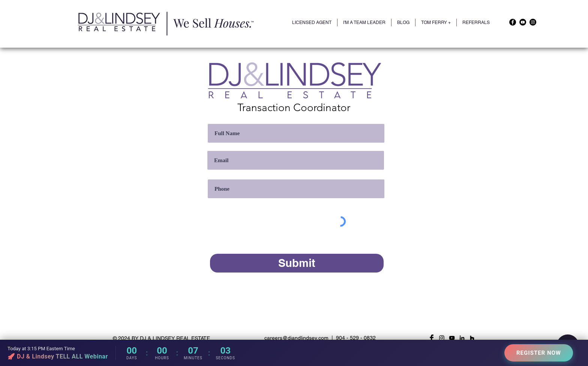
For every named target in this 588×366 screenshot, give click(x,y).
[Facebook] (513, 22)
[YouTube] (523, 22)
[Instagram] (533, 22)
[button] (436, 23)
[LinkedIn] (462, 338)
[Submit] (297, 263)
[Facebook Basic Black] (432, 338)
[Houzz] (472, 338)
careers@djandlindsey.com (296, 338)
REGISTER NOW (539, 353)
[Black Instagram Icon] (442, 338)
